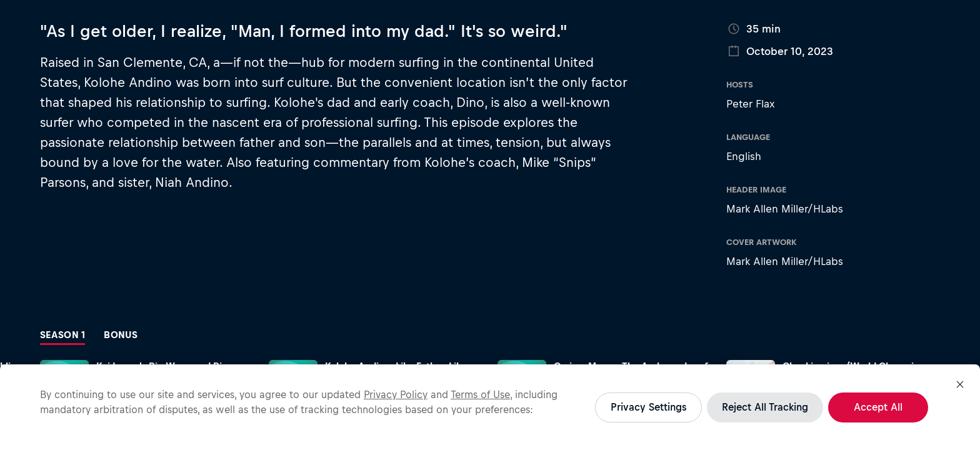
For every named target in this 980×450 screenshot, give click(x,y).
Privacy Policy (396, 394)
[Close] (960, 384)
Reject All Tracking (765, 407)
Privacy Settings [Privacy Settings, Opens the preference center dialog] (648, 407)
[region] (490, 407)
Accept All (878, 407)
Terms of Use (480, 394)
